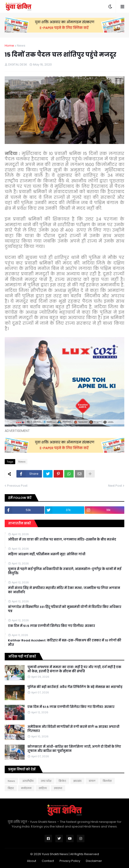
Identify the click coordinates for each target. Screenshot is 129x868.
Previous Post (17, 486)
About (32, 861)
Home (9, 46)
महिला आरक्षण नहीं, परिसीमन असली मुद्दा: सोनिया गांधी (47, 554)
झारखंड (77, 781)
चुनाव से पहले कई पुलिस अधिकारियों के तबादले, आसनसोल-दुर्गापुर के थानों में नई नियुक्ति (65, 571)
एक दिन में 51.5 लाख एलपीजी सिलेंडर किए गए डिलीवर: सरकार (51, 626)
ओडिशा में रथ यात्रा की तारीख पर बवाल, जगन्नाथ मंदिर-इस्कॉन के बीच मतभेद (62, 540)
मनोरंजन (26, 788)
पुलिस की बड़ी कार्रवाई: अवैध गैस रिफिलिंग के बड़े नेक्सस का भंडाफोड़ (75, 687)
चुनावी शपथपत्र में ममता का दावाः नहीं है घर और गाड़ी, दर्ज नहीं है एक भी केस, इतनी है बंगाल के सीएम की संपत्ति (74, 669)
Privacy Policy (70, 861)
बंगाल (92, 781)
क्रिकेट (62, 781)
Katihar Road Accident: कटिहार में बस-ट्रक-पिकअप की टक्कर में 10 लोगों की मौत (65, 643)
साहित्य (43, 788)
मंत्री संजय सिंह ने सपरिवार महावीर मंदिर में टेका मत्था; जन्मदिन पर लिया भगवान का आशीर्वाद (64, 590)
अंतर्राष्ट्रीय (28, 781)
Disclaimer (94, 861)
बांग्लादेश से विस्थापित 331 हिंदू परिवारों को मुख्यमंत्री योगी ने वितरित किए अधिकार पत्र (65, 609)
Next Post (115, 486)
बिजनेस (107, 781)
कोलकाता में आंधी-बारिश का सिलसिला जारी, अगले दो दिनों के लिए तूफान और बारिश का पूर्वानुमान (74, 749)
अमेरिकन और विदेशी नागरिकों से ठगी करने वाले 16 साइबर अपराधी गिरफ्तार (73, 729)
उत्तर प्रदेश (46, 781)
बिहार (11, 788)
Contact (48, 861)
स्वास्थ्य (58, 788)
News (21, 46)
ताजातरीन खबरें (19, 523)
